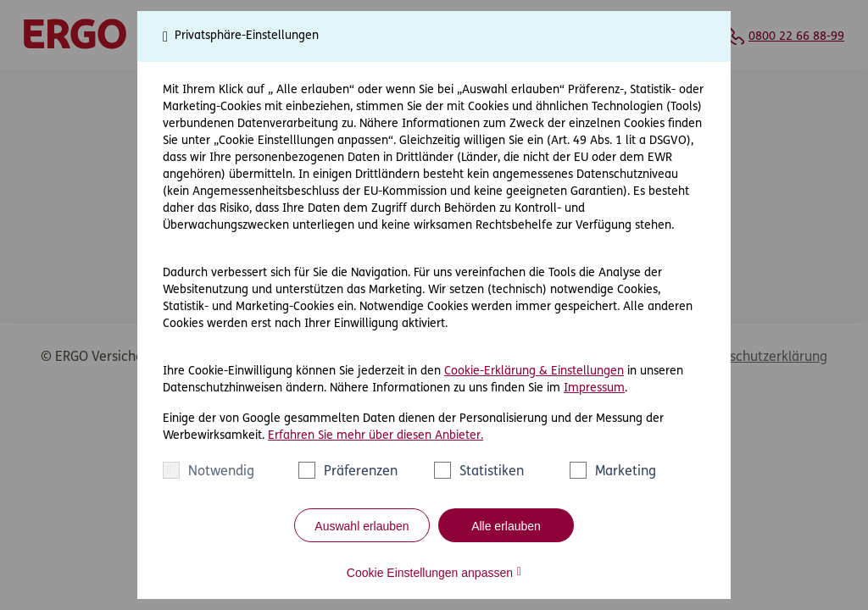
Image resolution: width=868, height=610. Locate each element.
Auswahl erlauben (362, 526)
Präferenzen (361, 472)
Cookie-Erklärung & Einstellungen (534, 372)
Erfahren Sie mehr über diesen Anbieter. (376, 436)
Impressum (594, 388)
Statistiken (492, 472)
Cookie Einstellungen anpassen (430, 573)
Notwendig (221, 472)
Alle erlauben (506, 526)
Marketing (626, 472)
